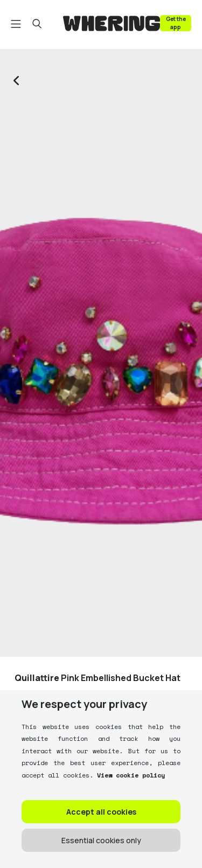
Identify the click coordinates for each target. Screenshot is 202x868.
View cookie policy (129, 775)
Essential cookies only (101, 840)
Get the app (176, 23)
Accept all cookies (101, 812)
